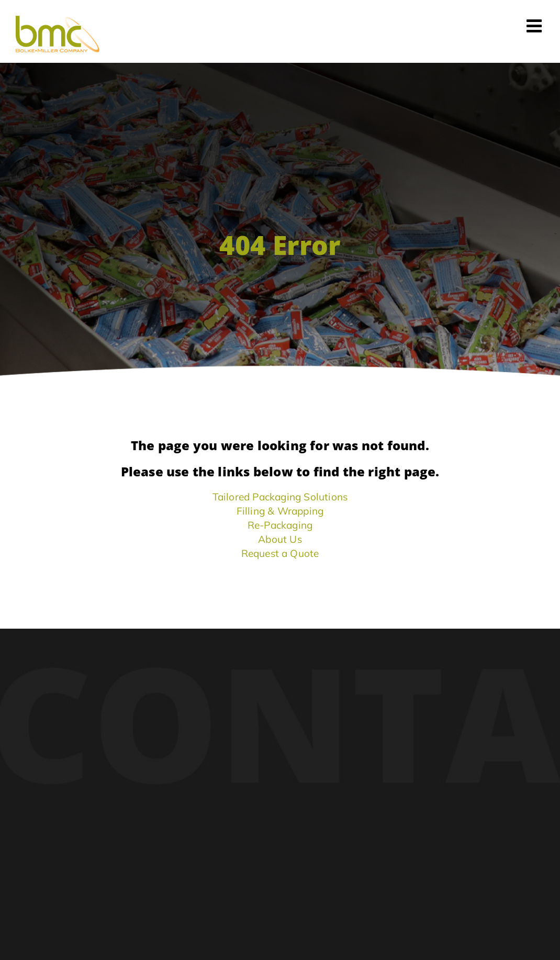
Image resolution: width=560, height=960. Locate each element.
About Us (280, 539)
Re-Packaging (280, 525)
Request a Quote (280, 553)
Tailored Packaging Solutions (280, 497)
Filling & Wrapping (280, 511)
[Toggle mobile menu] (535, 26)
